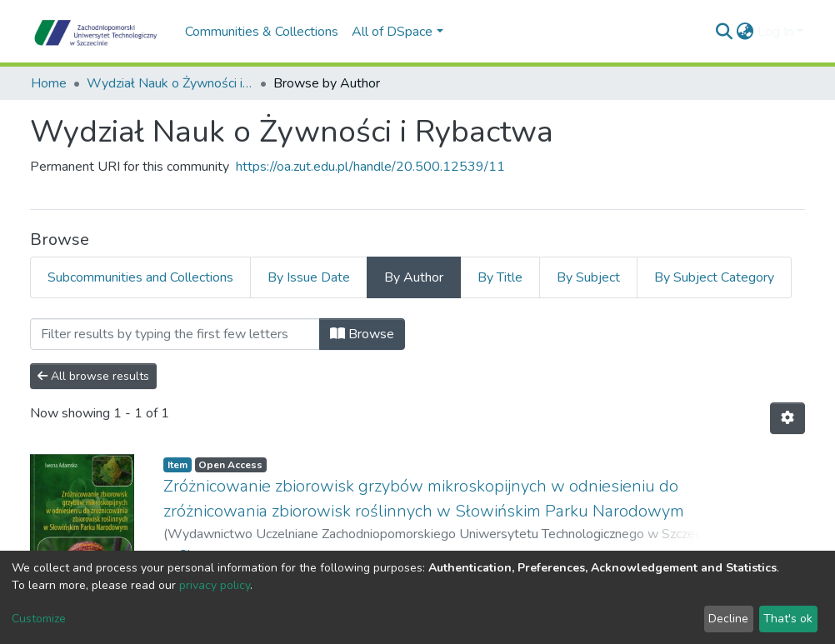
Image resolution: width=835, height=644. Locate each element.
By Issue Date (309, 277)
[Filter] (175, 334)
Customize (39, 619)
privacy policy (215, 585)
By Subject (588, 277)
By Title (500, 277)
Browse (362, 334)
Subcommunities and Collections (140, 277)
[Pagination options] (787, 418)
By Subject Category (714, 277)
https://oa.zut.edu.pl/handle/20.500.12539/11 (370, 167)
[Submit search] (725, 32)
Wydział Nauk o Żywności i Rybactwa (170, 83)
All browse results (93, 376)
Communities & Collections (262, 32)
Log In (775, 32)
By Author (414, 277)
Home (49, 83)
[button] (745, 32)
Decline (728, 619)
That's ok (788, 619)
